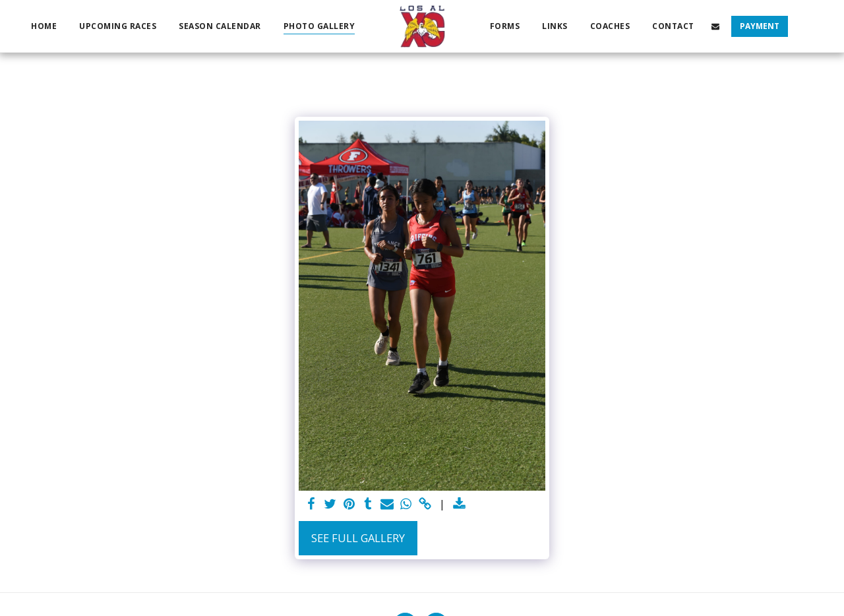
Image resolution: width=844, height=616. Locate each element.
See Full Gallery (358, 538)
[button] (715, 26)
